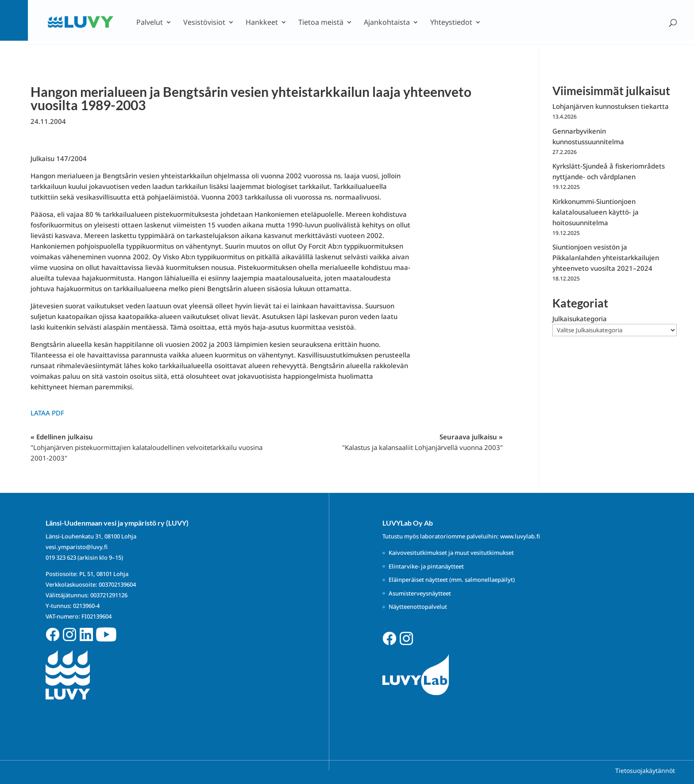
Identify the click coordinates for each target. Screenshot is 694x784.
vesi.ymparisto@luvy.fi (77, 547)
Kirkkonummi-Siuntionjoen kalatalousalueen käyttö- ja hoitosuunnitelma (596, 212)
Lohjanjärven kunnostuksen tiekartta (611, 106)
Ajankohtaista (387, 23)
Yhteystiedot (451, 23)
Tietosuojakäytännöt (645, 771)
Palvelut (150, 23)
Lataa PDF (47, 413)
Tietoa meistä (321, 23)
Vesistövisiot (204, 23)
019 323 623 (61, 557)
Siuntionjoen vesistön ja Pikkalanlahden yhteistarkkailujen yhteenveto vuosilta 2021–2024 (606, 257)
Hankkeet (262, 23)
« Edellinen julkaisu (147, 447)
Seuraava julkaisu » (422, 442)
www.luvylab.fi (520, 536)
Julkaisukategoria (580, 319)
